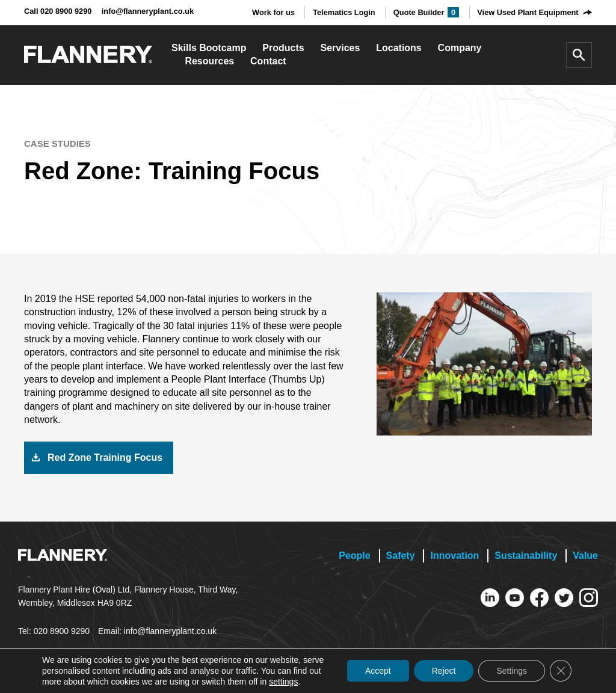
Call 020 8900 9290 (58, 11)
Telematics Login (344, 12)
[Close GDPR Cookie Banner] (561, 671)
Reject (444, 671)
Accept (378, 671)
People (354, 556)
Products (283, 48)
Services (340, 48)
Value (585, 556)
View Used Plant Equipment (528, 12)
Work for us (273, 12)
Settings (512, 671)
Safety (401, 556)
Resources (209, 61)
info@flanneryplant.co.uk (148, 11)
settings (283, 682)
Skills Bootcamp (209, 48)
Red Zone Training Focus (105, 457)
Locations (399, 48)
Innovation (454, 556)
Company (460, 48)
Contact (268, 61)
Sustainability (526, 556)
